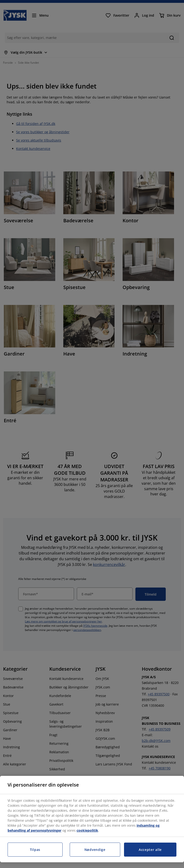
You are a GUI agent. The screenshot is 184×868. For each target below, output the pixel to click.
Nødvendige (95, 850)
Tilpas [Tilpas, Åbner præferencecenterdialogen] (35, 850)
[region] (92, 819)
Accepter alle (150, 850)
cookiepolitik (87, 830)
